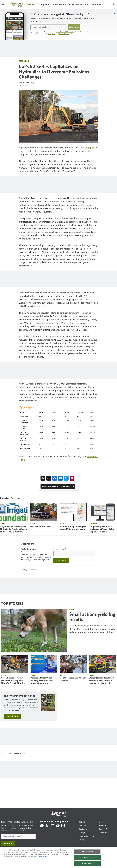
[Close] (113, 857)
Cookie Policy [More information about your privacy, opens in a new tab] (42, 857)
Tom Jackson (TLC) (26, 83)
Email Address (60, 549)
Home (72, 609)
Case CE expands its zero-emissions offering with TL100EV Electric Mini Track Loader (14, 681)
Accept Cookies (87, 863)
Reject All (87, 858)
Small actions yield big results (92, 617)
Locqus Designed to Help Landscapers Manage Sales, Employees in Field (102, 529)
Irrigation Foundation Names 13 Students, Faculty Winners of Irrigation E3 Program (13, 529)
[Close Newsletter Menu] (114, 13)
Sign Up (8, 844)
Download (12, 716)
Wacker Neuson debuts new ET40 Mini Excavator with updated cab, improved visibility (102, 681)
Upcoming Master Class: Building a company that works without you (42, 681)
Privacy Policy (52, 34)
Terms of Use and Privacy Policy (65, 32)
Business (24, 61)
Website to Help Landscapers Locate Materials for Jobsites (73, 528)
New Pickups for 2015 (40, 526)
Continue (61, 560)
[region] (58, 857)
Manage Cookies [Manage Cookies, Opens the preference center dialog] (87, 852)
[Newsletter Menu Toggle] (114, 4)
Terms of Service (64, 34)
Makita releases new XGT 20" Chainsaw (73, 679)
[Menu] (3, 4)
